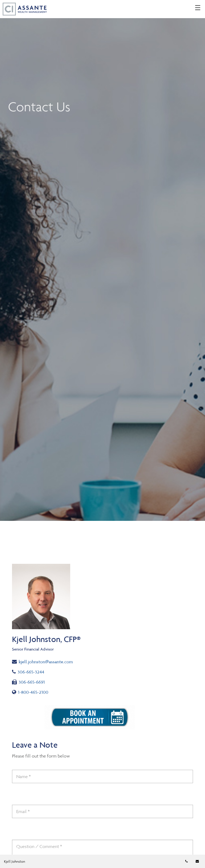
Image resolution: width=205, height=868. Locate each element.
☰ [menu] (198, 8)
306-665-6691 (28, 682)
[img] (102, 260)
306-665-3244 (33, 671)
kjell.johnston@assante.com (42, 661)
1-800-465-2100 (31, 692)
